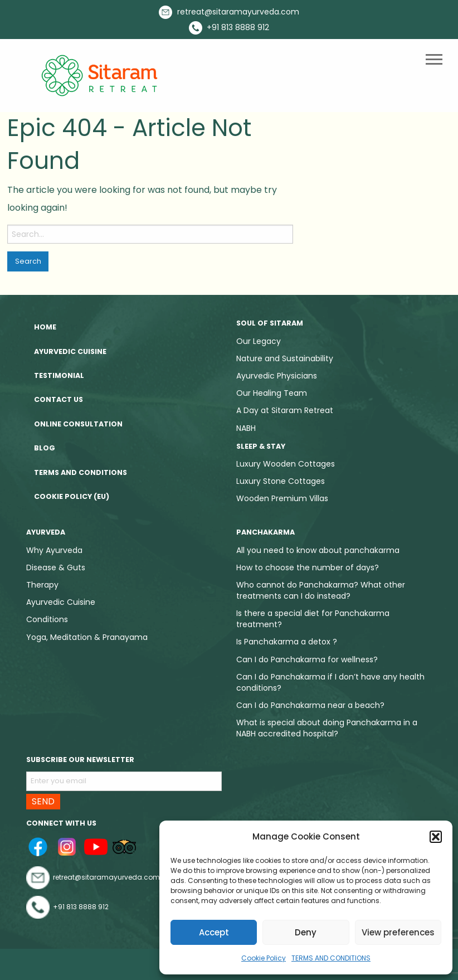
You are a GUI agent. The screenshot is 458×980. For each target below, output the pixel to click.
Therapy (42, 585)
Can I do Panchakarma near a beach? (310, 705)
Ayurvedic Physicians (277, 376)
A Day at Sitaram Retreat (285, 410)
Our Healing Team (272, 393)
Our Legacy (259, 341)
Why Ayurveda (54, 550)
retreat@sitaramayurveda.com (229, 12)
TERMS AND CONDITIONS (331, 958)
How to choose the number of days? (308, 567)
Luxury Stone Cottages (281, 481)
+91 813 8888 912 (229, 28)
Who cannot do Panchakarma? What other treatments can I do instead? (321, 590)
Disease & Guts (56, 567)
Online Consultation (78, 424)
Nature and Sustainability (285, 358)
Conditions (47, 619)
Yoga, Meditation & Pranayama (87, 637)
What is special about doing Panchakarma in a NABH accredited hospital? (327, 728)
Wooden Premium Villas (282, 498)
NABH (246, 428)
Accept (214, 932)
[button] (436, 837)
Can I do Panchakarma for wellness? (307, 659)
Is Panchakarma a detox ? (287, 642)
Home (45, 327)
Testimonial (59, 375)
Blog (45, 448)
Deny (306, 932)
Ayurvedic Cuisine (70, 351)
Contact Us (59, 399)
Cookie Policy (264, 958)
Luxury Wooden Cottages (286, 464)
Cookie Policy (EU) (72, 496)
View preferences (398, 932)
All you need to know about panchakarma (318, 550)
